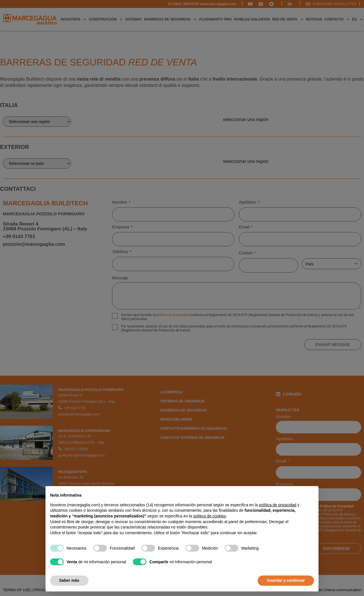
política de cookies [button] (209, 516)
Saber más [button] (69, 580)
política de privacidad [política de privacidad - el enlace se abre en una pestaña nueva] (278, 505)
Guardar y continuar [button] (286, 580)
